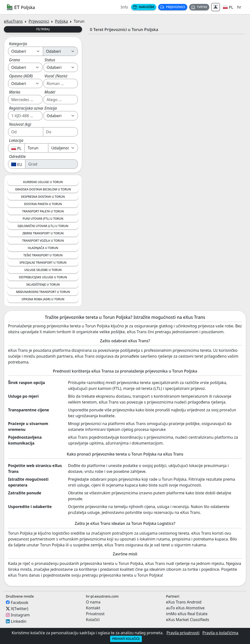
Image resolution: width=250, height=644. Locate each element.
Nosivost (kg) (20, 124)
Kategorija (18, 44)
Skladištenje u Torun (43, 285)
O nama (93, 602)
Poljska (61, 21)
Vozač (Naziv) (56, 76)
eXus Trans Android (184, 602)
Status (50, 60)
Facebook (20, 602)
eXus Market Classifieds (188, 620)
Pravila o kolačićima (220, 633)
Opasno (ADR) (21, 76)
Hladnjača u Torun (43, 248)
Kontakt (93, 608)
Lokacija (16, 140)
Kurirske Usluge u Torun (43, 182)
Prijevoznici (173, 7)
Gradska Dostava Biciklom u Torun (43, 189)
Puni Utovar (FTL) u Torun (43, 219)
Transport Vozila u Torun (43, 241)
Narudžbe (144, 7)
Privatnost (95, 614)
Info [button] (124, 7)
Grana (14, 60)
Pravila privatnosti (183, 633)
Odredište (17, 156)
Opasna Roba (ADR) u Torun (43, 299)
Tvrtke (199, 7)
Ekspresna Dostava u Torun (43, 197)
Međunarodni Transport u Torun (43, 292)
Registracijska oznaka (28, 108)
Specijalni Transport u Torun (43, 263)
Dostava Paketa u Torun (43, 204)
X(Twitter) (19, 609)
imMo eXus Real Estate (187, 614)
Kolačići (93, 620)
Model (50, 92)
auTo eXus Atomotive (185, 608)
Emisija (51, 108)
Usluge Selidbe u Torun (43, 270)
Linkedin (19, 621)
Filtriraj (43, 29)
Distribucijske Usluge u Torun (43, 277)
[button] (228, 7)
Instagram (20, 615)
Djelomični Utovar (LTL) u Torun (43, 226)
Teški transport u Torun (43, 255)
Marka (15, 92)
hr (239, 7)
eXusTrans (13, 21)
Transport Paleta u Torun (43, 211)
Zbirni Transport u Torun (43, 233)
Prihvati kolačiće (126, 639)
